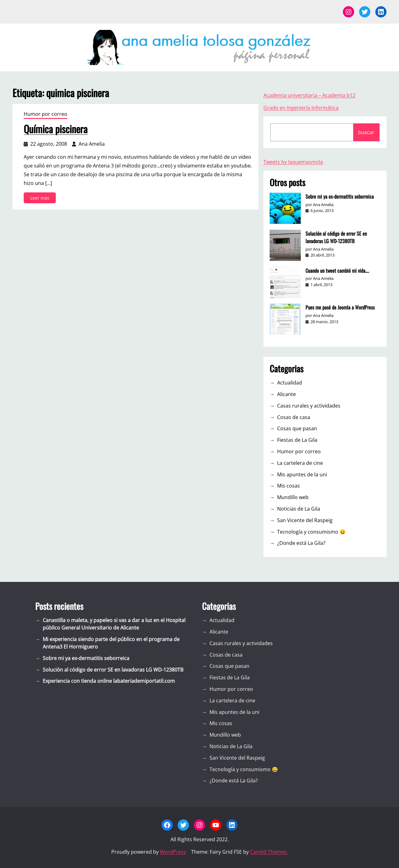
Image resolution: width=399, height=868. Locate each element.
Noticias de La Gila (299, 509)
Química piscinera (56, 129)
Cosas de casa (294, 417)
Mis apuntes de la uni (302, 474)
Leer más (42, 199)
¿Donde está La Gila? (301, 543)
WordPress (173, 852)
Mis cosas (288, 486)
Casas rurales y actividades (309, 406)
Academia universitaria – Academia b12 (309, 95)
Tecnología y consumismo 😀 (311, 532)
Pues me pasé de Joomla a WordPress (340, 307)
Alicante (286, 394)
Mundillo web (293, 497)
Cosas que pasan (297, 428)
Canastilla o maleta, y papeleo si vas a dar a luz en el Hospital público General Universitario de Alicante (114, 624)
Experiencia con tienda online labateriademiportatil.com (109, 681)
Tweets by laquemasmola (293, 162)
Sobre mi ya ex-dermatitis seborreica (340, 196)
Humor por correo (46, 114)
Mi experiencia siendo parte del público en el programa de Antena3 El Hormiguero (111, 643)
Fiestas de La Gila (297, 440)
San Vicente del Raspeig (305, 520)
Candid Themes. (269, 852)
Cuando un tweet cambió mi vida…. (337, 271)
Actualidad (290, 383)
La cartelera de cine (300, 463)
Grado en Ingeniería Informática (301, 108)
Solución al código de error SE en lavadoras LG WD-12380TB (336, 237)
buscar (366, 132)
